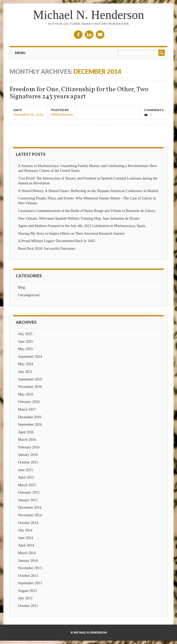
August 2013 (28, 591)
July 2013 (25, 598)
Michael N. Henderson (89, 15)
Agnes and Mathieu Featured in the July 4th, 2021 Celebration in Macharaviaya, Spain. (82, 226)
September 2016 (30, 424)
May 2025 (26, 349)
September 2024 (30, 356)
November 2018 (30, 387)
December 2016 (30, 417)
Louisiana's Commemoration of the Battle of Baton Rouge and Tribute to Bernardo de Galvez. (87, 211)
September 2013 (30, 583)
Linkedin (89, 35)
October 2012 (28, 606)
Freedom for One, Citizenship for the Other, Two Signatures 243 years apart (79, 93)
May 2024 (26, 364)
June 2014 (26, 538)
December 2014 (30, 507)
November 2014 (30, 515)
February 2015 (29, 492)
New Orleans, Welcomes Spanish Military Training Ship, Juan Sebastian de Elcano (79, 218)
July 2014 (25, 530)
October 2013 (28, 576)
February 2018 (29, 402)
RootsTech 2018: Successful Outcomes (47, 248)
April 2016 (26, 432)
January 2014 (28, 560)
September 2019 (30, 379)
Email (100, 35)
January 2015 (28, 500)
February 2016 (29, 447)
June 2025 (26, 341)
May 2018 (26, 394)
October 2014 (28, 523)
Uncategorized (29, 295)
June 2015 (26, 470)
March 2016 (27, 439)
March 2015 (27, 485)
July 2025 (25, 334)
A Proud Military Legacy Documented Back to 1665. (57, 241)
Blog (22, 287)
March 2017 (27, 409)
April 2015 (26, 477)
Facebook (78, 35)
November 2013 (30, 568)
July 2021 (25, 372)
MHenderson (62, 115)
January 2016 (28, 455)
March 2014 (27, 553)
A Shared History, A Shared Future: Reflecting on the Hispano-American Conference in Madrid (88, 191)
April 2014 (26, 545)
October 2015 (28, 462)
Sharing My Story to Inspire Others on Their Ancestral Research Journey (71, 233)
